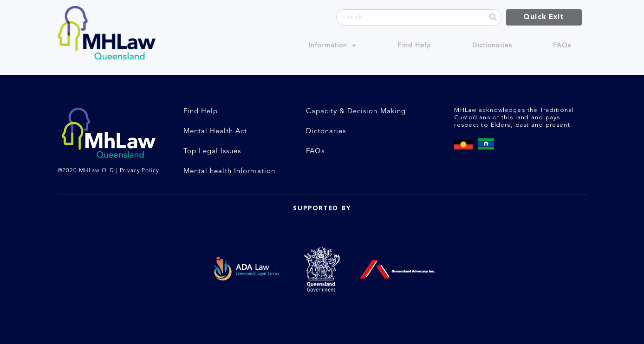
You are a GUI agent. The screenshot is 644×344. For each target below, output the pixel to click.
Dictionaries (492, 45)
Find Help (414, 45)
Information (332, 45)
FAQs (562, 45)
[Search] (493, 17)
